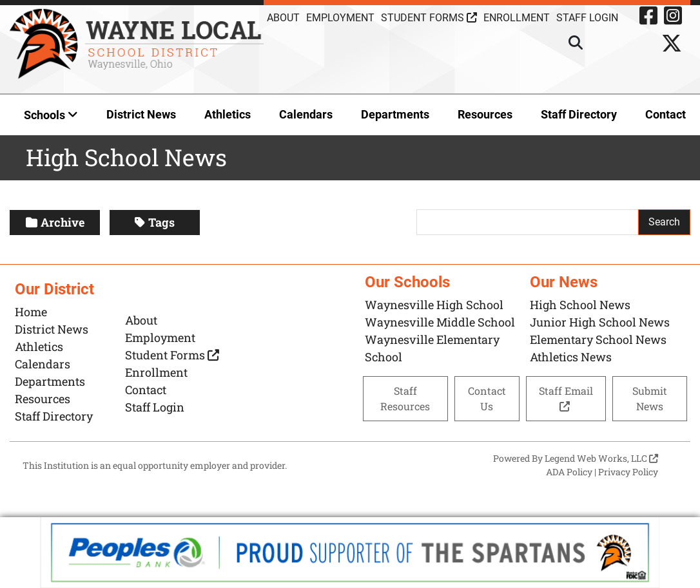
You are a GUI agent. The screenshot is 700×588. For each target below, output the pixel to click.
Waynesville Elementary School (432, 348)
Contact (666, 114)
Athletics (228, 114)
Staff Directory (579, 114)
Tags (155, 222)
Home (31, 312)
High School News (580, 305)
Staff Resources (405, 398)
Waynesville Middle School (440, 322)
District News (141, 114)
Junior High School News (600, 322)
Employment (340, 18)
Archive (55, 222)
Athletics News (571, 357)
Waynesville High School (434, 305)
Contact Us (487, 398)
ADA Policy (569, 472)
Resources (485, 114)
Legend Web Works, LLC (601, 458)
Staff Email (566, 398)
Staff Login (155, 407)
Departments (395, 114)
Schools (51, 115)
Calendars (306, 114)
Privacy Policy (628, 472)
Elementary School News (598, 339)
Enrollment (517, 18)
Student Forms (429, 18)
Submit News (650, 398)
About (283, 18)
